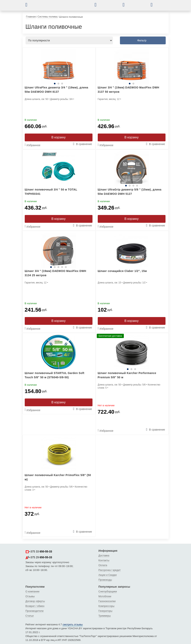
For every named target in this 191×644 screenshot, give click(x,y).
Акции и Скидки (108, 575)
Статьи (30, 616)
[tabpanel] (59, 67)
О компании (33, 591)
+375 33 (39, 552)
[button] (29, 5)
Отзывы (30, 596)
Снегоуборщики (108, 591)
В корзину (59, 137)
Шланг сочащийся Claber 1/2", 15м (122, 271)
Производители (35, 611)
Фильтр (142, 40)
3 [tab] (62, 84)
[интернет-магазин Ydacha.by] (63, 6)
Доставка (104, 555)
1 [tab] (55, 84)
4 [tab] (137, 186)
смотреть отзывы (73, 624)
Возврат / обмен (35, 606)
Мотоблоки (105, 596)
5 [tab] (66, 267)
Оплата (103, 565)
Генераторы (106, 611)
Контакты (104, 560)
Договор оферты (35, 601)
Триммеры (105, 616)
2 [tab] (58, 84)
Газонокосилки (107, 601)
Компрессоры (107, 606)
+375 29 (39, 557)
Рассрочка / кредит (110, 570)
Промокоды (105, 580)
